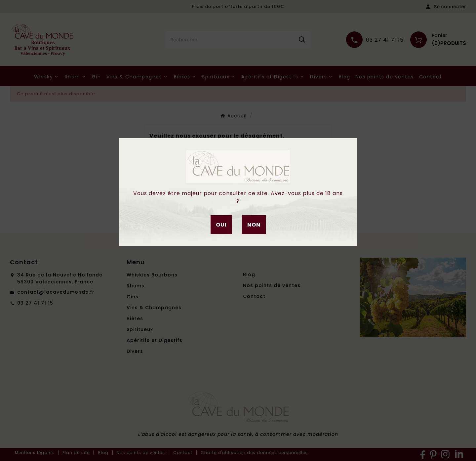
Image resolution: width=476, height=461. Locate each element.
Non (254, 225)
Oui (221, 225)
